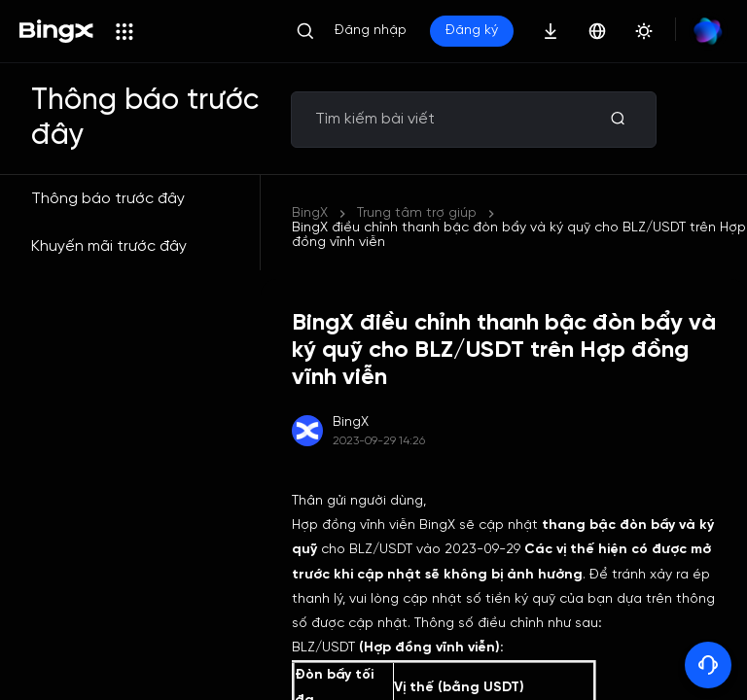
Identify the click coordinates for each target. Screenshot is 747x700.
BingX (310, 213)
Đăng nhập (371, 31)
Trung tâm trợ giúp (417, 213)
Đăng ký (472, 31)
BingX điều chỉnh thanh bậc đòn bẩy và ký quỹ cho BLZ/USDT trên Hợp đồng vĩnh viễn (519, 235)
